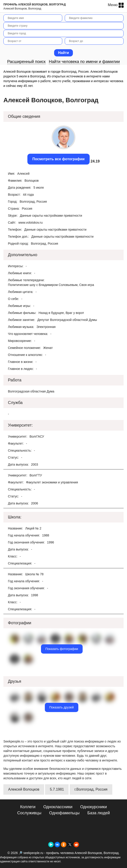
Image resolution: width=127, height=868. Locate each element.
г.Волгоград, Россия (91, 789)
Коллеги (28, 807)
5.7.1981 (57, 789)
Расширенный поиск (26, 62)
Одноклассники (58, 807)
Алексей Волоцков (24, 789)
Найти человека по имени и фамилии (84, 62)
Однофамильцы (64, 813)
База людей (99, 813)
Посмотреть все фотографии (59, 159)
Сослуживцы (29, 813)
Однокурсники (93, 807)
